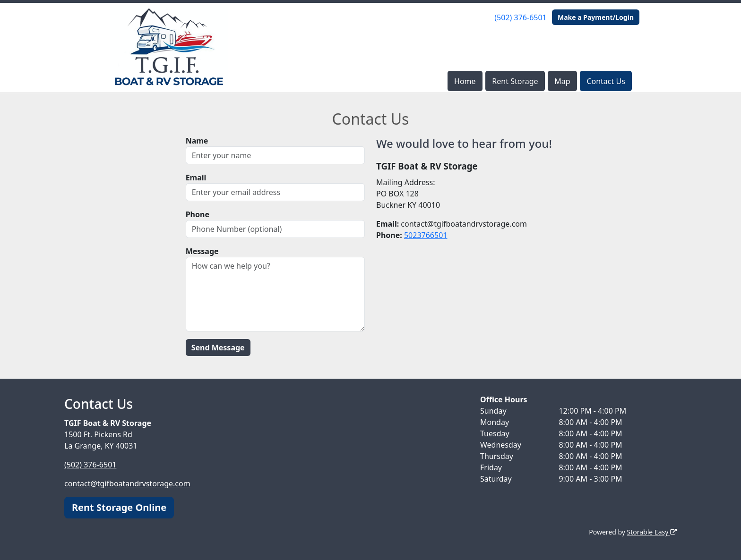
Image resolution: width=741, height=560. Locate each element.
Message (202, 251)
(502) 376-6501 (520, 17)
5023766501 (426, 235)
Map (562, 81)
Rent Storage (515, 81)
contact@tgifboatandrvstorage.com (127, 484)
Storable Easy (652, 532)
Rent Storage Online (119, 507)
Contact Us (606, 81)
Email (196, 178)
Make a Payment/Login (596, 17)
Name (197, 141)
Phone (198, 214)
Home (465, 81)
